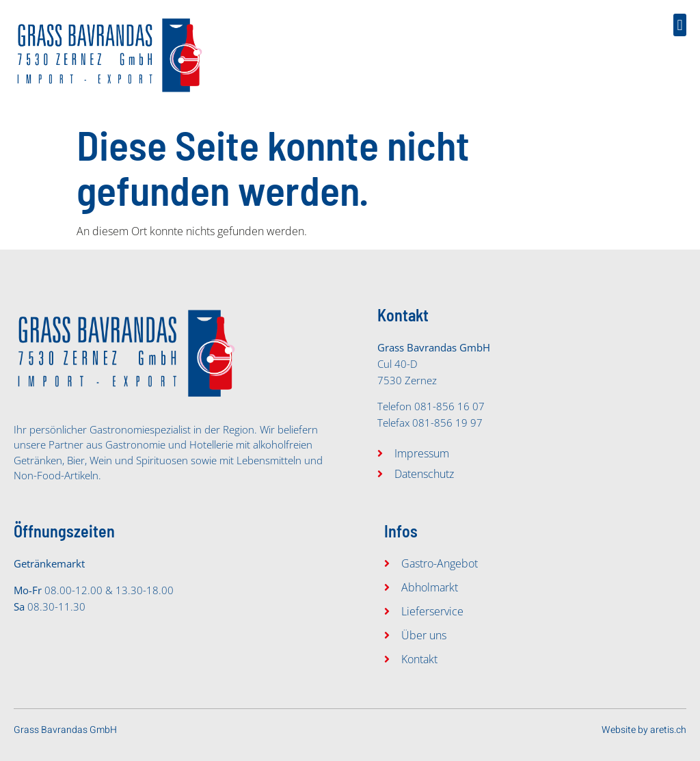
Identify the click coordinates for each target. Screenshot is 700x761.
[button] (680, 25)
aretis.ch (668, 730)
